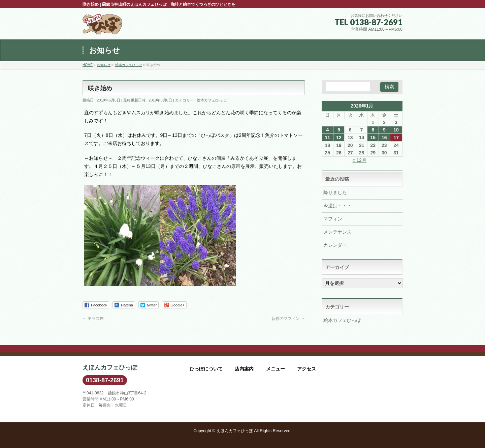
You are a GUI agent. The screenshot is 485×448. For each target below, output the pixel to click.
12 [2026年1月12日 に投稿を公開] (339, 138)
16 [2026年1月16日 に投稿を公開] (384, 138)
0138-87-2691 (105, 380)
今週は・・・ (337, 206)
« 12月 (360, 160)
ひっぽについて (206, 369)
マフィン (333, 219)
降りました (335, 192)
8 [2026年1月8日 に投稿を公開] (373, 130)
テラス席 (93, 319)
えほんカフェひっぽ (235, 431)
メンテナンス (337, 232)
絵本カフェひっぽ (212, 100)
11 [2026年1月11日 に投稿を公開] (328, 138)
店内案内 (244, 369)
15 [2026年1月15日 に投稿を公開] (373, 138)
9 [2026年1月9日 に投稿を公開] (384, 130)
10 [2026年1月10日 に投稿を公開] (396, 130)
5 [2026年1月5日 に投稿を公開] (339, 130)
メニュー (276, 369)
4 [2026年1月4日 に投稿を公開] (327, 130)
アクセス (306, 369)
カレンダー (335, 245)
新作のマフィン (288, 319)
